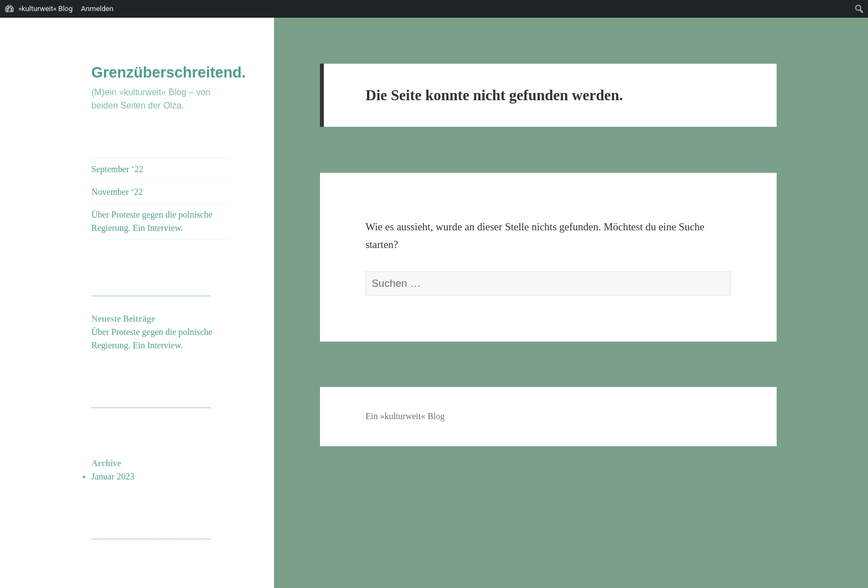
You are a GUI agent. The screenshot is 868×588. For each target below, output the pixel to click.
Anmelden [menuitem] (97, 9)
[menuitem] (859, 9)
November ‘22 (117, 192)
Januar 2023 (113, 476)
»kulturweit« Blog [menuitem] (45, 9)
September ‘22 (117, 169)
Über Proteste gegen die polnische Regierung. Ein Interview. (152, 221)
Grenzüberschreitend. (169, 73)
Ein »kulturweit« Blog (405, 416)
